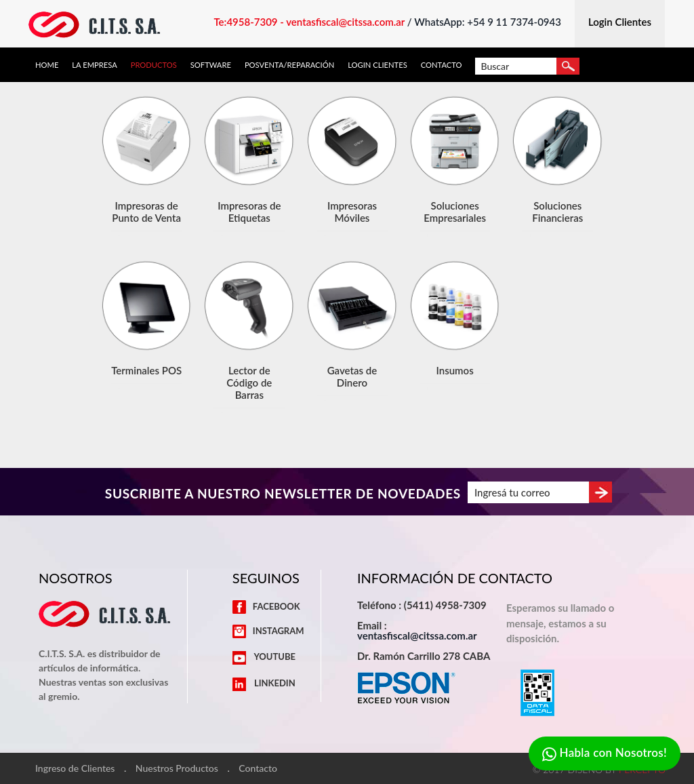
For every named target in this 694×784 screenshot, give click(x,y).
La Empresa (94, 65)
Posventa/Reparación (289, 65)
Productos (154, 65)
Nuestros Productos (177, 768)
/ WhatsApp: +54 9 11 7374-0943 (484, 22)
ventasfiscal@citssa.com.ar (417, 635)
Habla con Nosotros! (605, 754)
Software (211, 65)
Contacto (442, 65)
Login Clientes (377, 65)
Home (47, 65)
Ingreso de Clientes (75, 768)
